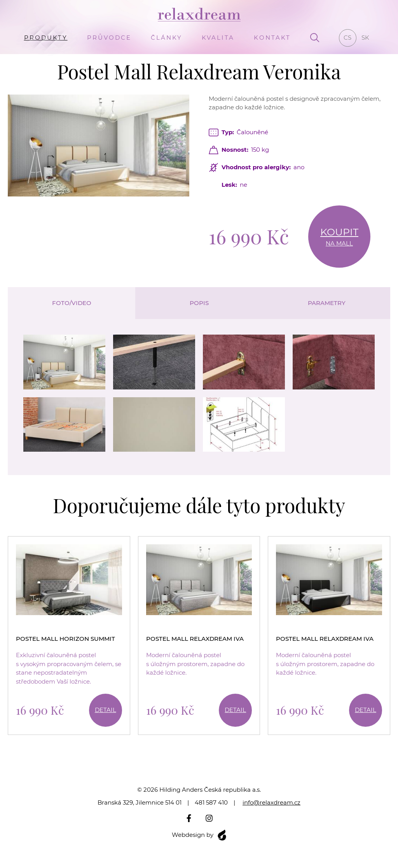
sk (365, 38)
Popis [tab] (199, 303)
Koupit (339, 237)
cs (347, 38)
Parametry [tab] (327, 303)
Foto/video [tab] (72, 303)
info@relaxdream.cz (271, 802)
